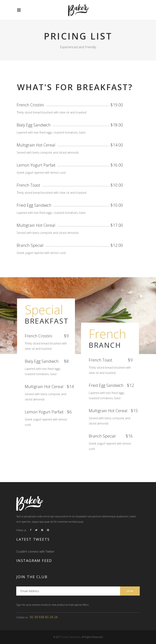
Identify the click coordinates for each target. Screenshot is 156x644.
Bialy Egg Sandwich (34, 125)
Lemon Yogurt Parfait (36, 165)
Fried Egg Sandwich (34, 205)
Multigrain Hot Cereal (36, 145)
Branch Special (30, 245)
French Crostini (30, 105)
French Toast (28, 185)
